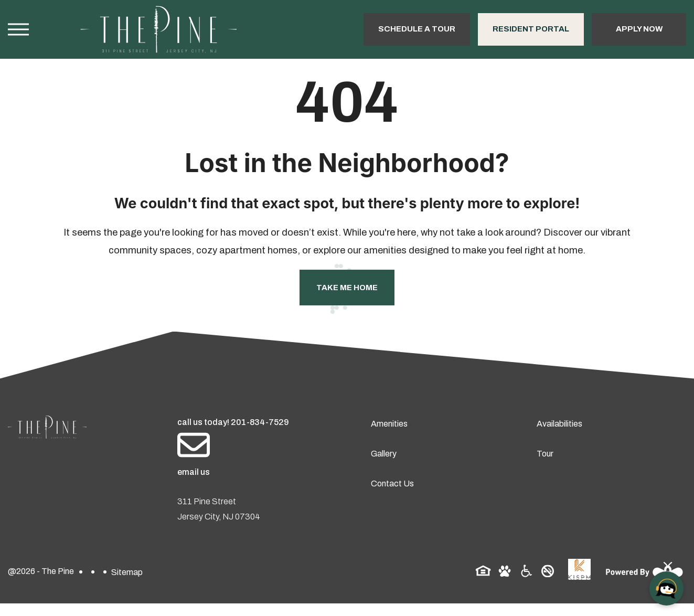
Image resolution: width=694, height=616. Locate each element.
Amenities (389, 424)
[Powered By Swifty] (641, 572)
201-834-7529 (260, 422)
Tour (545, 454)
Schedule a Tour (417, 29)
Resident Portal (531, 29)
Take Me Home (347, 288)
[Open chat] (666, 588)
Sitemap (127, 572)
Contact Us (392, 484)
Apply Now (639, 29)
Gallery (384, 454)
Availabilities (559, 424)
